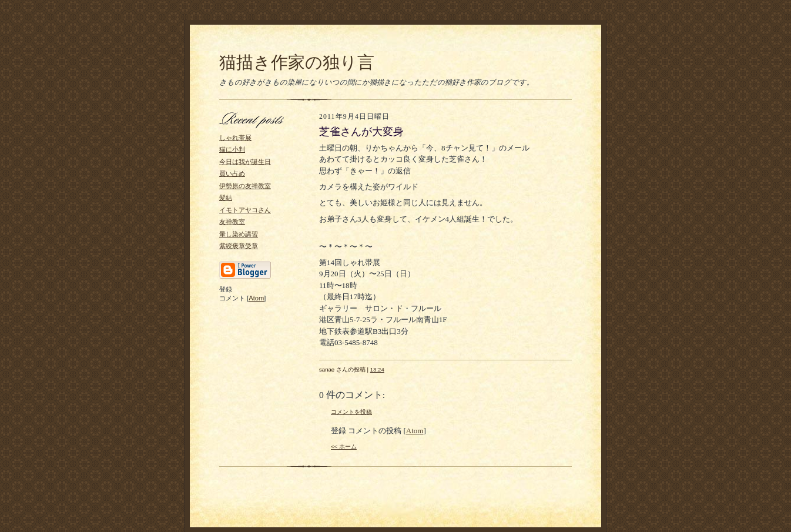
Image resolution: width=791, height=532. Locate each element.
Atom (256, 298)
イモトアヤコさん (245, 210)
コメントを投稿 (351, 412)
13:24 (377, 369)
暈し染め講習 (239, 234)
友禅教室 (232, 222)
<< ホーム (344, 446)
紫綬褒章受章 (239, 246)
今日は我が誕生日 (245, 162)
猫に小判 (232, 149)
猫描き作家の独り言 (297, 62)
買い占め (232, 173)
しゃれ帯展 (235, 138)
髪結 (226, 198)
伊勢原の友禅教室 (245, 186)
